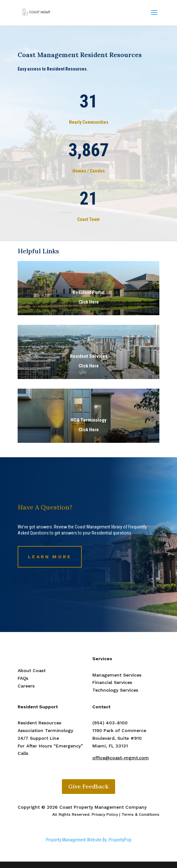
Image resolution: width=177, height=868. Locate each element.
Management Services (117, 675)
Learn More (50, 557)
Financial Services (112, 682)
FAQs (23, 678)
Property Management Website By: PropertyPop (89, 840)
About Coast (32, 670)
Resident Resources (39, 723)
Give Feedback (88, 786)
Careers (26, 686)
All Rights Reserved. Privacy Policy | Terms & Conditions (106, 814)
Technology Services (115, 690)
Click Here (89, 366)
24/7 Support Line (38, 738)
